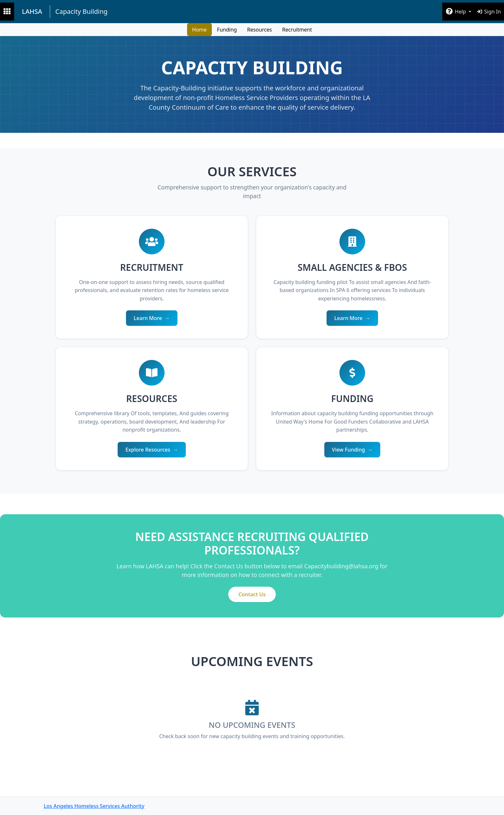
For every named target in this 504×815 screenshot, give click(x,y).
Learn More (148, 318)
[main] (252, 426)
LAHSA (32, 11)
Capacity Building (81, 11)
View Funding (349, 450)
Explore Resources (148, 450)
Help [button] (456, 12)
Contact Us (252, 594)
